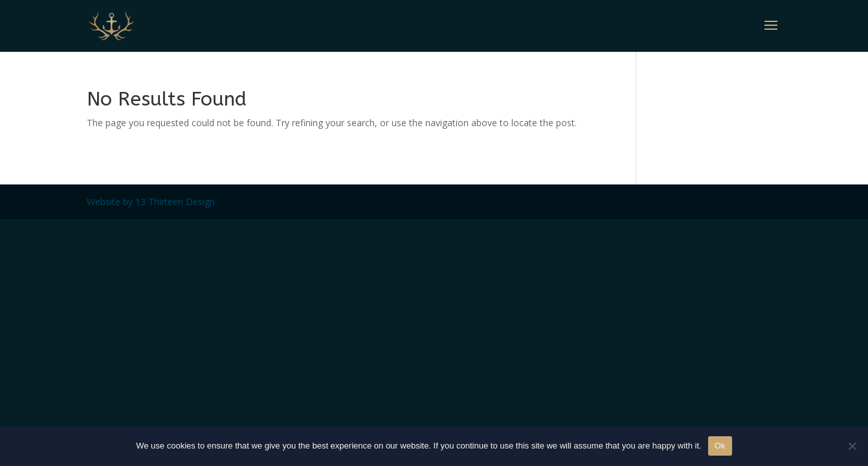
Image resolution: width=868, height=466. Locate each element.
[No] (852, 446)
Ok (720, 446)
